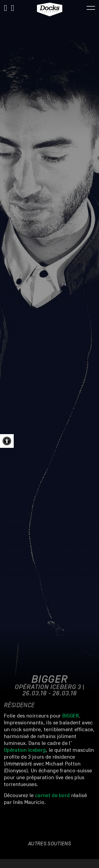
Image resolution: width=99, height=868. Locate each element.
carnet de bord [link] (52, 796)
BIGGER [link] (71, 716)
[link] (7, 441)
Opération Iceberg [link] (25, 750)
